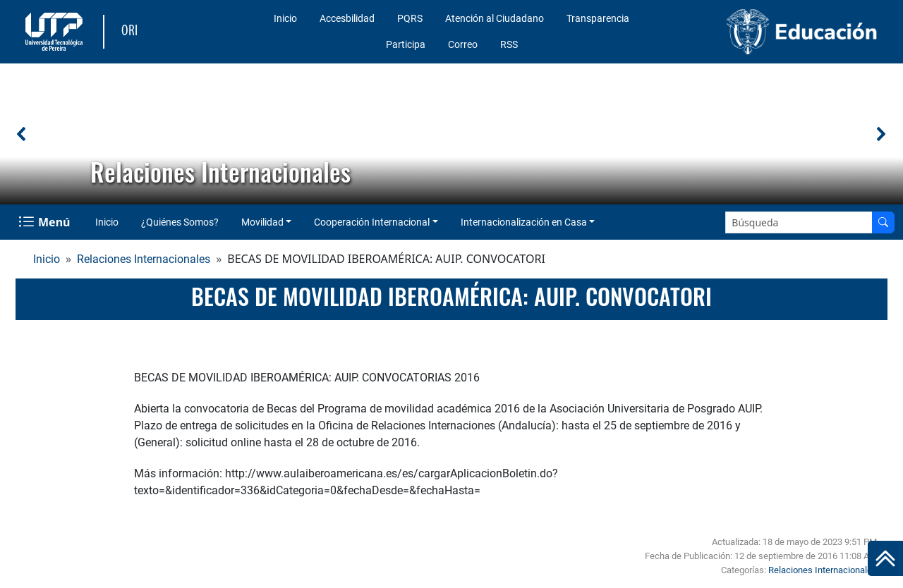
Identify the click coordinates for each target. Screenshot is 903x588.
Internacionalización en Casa (524, 222)
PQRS (410, 18)
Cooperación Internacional (372, 222)
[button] (22, 134)
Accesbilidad (347, 18)
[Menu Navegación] (46, 222)
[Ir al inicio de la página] (885, 558)
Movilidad (262, 222)
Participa (406, 44)
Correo (463, 44)
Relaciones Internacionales (144, 259)
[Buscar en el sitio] (883, 222)
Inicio (285, 18)
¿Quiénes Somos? (180, 222)
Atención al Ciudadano (495, 18)
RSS (509, 44)
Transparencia (598, 18)
